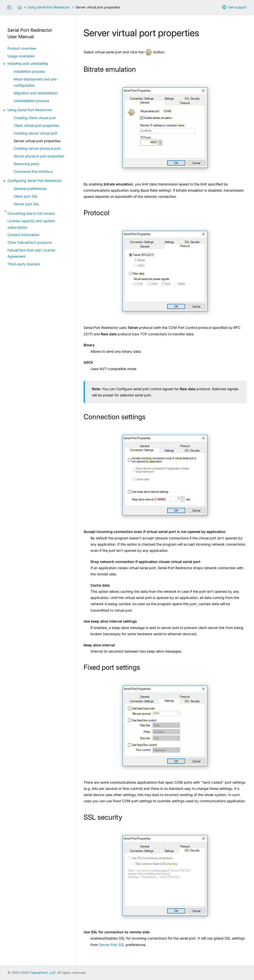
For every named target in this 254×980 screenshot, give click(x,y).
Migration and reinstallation (36, 93)
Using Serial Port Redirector (49, 7)
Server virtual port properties (37, 141)
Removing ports (26, 164)
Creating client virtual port (35, 118)
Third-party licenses (24, 264)
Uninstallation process (31, 101)
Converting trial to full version (31, 213)
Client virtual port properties (36, 125)
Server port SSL (27, 204)
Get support (237, 7)
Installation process (29, 71)
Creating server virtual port (35, 133)
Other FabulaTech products (30, 242)
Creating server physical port (37, 148)
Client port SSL (26, 196)
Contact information (23, 235)
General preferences (30, 189)
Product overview (22, 48)
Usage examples (21, 56)
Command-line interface (33, 171)
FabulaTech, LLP (43, 973)
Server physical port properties (39, 156)
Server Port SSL (112, 945)
